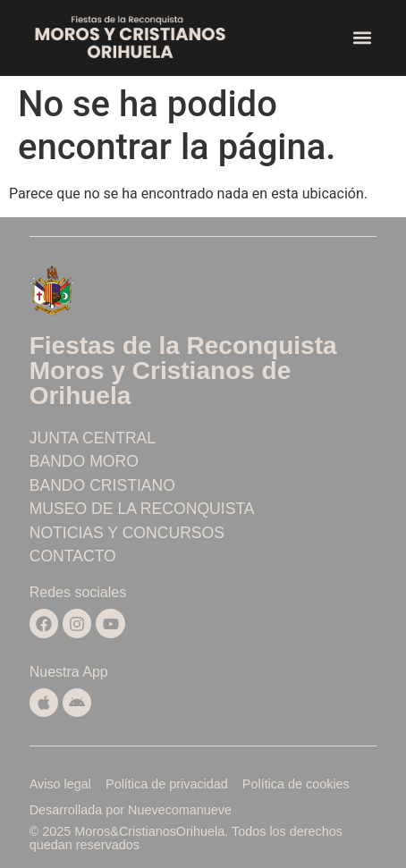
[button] (362, 38)
